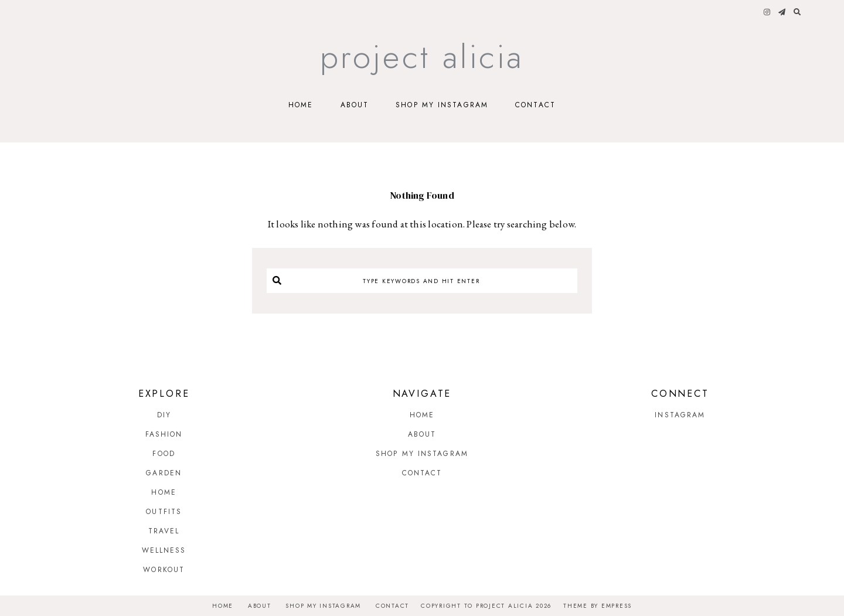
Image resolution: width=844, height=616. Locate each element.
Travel (164, 531)
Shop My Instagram (442, 105)
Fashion (164, 434)
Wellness (164, 550)
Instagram (680, 415)
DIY (164, 415)
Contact (535, 105)
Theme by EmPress (598, 606)
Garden (164, 473)
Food (164, 454)
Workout (164, 570)
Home (301, 105)
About (355, 105)
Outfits (164, 512)
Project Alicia (422, 57)
